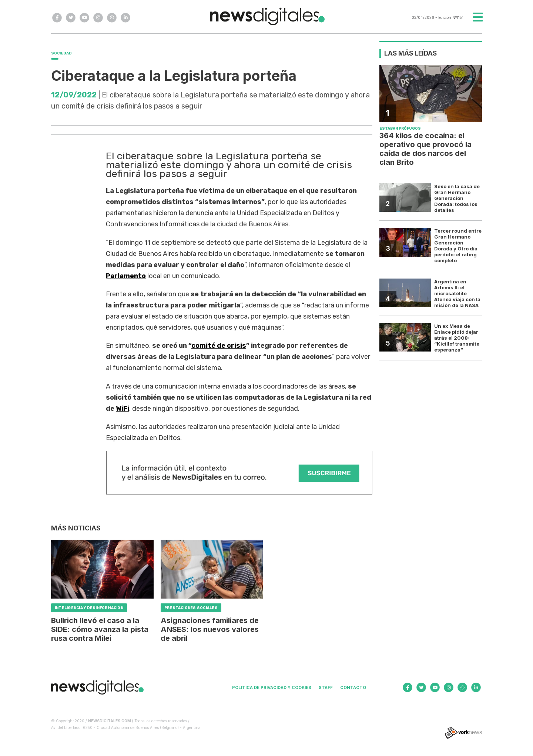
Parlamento (126, 276)
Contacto (353, 687)
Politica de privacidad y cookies (272, 687)
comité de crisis (219, 346)
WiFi (123, 409)
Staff (326, 687)
